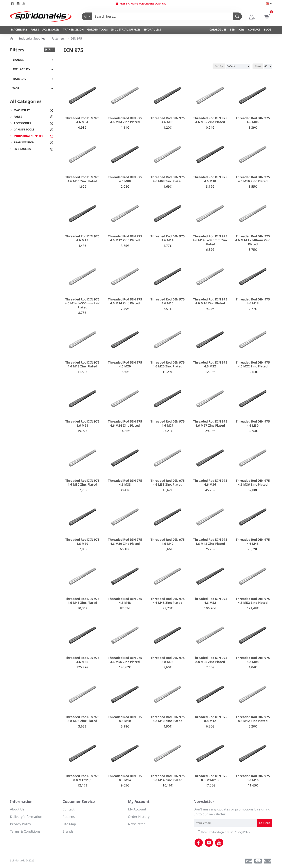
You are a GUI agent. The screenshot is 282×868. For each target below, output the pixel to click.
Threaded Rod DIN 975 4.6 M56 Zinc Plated (125, 660)
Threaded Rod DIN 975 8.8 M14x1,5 (210, 778)
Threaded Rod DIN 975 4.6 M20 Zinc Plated (168, 364)
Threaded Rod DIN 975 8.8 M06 (168, 660)
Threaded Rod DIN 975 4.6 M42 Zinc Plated (210, 542)
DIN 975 (76, 38)
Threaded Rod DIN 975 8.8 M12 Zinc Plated (253, 719)
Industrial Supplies (32, 38)
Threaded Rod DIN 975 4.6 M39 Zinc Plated (125, 542)
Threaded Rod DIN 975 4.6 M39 (82, 542)
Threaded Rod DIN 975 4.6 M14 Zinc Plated (125, 301)
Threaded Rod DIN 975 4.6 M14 (168, 238)
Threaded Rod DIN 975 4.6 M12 (82, 238)
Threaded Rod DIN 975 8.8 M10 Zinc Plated (168, 719)
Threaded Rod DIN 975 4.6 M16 (168, 301)
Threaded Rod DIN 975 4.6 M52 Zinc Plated (253, 601)
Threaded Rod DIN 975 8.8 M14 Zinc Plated (168, 778)
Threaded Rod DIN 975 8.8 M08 (253, 660)
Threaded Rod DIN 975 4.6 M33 (125, 483)
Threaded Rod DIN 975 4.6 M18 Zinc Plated (82, 364)
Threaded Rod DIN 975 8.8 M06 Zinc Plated (210, 660)
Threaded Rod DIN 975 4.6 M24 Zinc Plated (125, 423)
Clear (51, 49)
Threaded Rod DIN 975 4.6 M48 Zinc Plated (168, 601)
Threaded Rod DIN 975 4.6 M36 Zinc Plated (253, 483)
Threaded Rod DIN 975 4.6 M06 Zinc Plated (82, 179)
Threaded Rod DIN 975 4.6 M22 (210, 364)
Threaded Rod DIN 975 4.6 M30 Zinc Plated (82, 483)
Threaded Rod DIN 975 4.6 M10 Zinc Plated (253, 179)
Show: (258, 66)
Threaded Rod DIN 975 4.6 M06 (253, 120)
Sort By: (219, 66)
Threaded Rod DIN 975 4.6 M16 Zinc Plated (210, 301)
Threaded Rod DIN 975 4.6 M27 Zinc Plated (210, 423)
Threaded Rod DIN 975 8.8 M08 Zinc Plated (82, 719)
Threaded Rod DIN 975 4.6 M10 (210, 179)
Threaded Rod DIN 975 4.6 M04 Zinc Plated (125, 120)
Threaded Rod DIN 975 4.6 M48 (125, 601)
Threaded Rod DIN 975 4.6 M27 (168, 423)
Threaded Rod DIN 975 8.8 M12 (210, 719)
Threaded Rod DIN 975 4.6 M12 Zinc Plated (125, 238)
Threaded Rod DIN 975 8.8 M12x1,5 (82, 778)
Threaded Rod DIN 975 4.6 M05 (168, 120)
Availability (21, 69)
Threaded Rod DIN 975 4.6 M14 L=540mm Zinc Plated (253, 240)
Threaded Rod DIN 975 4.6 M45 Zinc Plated (82, 601)
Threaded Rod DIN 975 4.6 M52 (210, 601)
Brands (18, 60)
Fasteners (58, 38)
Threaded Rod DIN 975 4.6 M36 (210, 483)
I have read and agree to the (224, 832)
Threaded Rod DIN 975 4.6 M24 (82, 423)
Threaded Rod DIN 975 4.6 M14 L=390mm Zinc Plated (210, 240)
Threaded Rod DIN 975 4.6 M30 (253, 423)
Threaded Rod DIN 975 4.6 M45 (253, 542)
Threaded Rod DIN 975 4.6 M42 (168, 542)
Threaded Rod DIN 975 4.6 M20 (125, 364)
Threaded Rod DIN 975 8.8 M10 (125, 719)
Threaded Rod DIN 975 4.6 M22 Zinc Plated (253, 364)
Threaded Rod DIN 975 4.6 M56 (82, 660)
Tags (16, 88)
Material (19, 79)
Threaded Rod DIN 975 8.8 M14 (125, 778)
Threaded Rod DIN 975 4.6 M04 (82, 120)
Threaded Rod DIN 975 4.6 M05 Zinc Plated (210, 120)
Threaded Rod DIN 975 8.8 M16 (253, 778)
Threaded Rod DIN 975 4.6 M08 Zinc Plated (168, 179)
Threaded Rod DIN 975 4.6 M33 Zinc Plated (168, 483)
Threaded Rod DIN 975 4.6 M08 (125, 179)
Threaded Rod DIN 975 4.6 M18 (253, 301)
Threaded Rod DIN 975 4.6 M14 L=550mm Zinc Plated (82, 303)
